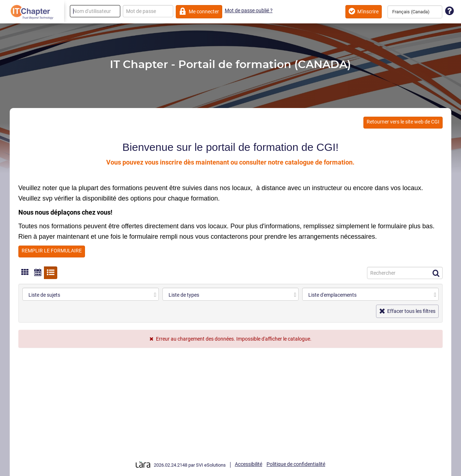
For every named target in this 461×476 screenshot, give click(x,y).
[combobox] (415, 12)
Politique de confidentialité (296, 464)
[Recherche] (405, 273)
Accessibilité (249, 464)
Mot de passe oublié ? (249, 10)
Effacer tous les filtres (408, 311)
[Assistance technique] (449, 11)
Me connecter (199, 11)
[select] (155, 295)
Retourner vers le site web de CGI (403, 122)
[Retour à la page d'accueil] (32, 12)
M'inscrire (364, 11)
